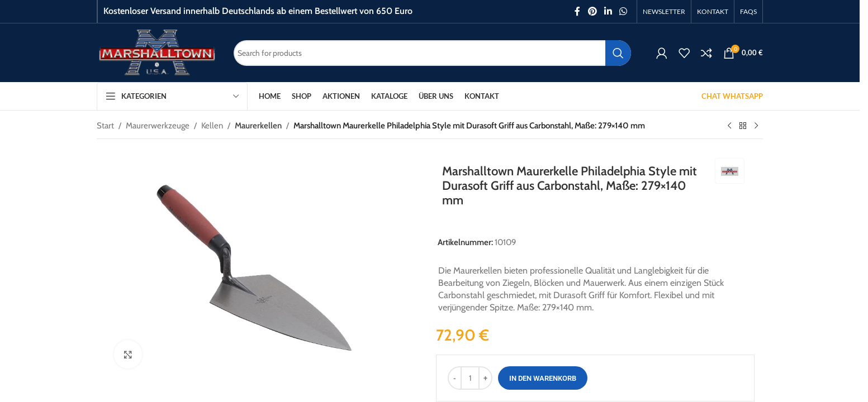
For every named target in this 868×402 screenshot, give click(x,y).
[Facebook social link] (577, 11)
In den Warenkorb (543, 378)
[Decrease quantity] (455, 378)
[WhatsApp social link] (623, 11)
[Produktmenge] (470, 378)
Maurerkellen (258, 126)
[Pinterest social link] (592, 11)
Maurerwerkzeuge (158, 126)
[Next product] (756, 126)
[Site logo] (157, 52)
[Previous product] (729, 126)
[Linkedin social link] (608, 11)
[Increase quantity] (485, 378)
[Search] (432, 53)
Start (105, 126)
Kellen (212, 126)
